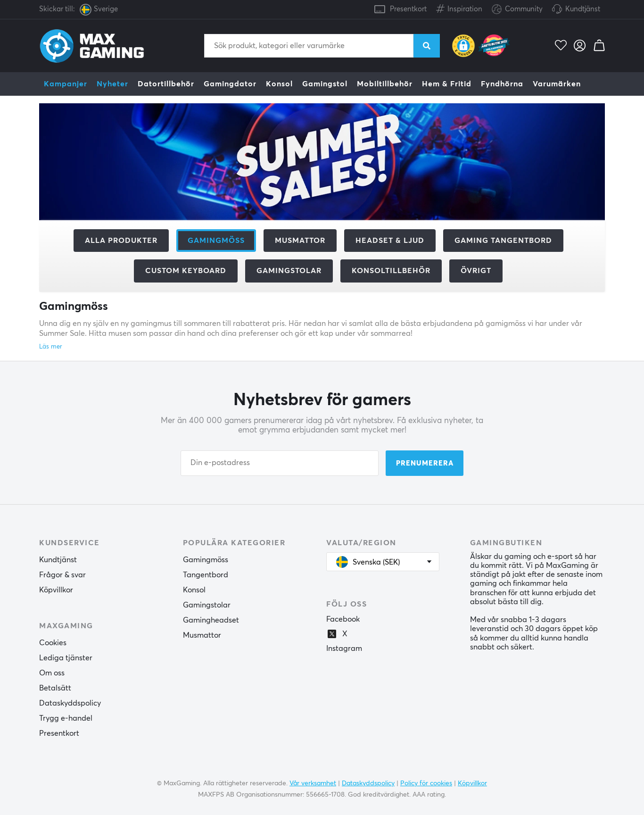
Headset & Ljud (390, 241)
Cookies (53, 643)
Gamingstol (325, 84)
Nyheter (112, 84)
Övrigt (476, 271)
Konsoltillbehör (391, 271)
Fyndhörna (502, 84)
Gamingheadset (211, 620)
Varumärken (557, 84)
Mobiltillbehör (385, 84)
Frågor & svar (62, 575)
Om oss (52, 673)
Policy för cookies (426, 783)
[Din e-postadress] (280, 463)
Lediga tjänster (66, 658)
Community (517, 10)
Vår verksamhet (313, 783)
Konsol (279, 84)
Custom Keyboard (186, 271)
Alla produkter (121, 241)
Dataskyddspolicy (70, 703)
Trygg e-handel (66, 718)
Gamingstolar (289, 271)
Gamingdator (230, 84)
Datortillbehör (166, 84)
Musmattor (300, 241)
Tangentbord (206, 575)
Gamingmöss (206, 560)
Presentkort (408, 9)
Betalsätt (55, 688)
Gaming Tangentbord (503, 241)
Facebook (343, 619)
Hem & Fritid (447, 84)
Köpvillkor (56, 590)
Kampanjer (66, 84)
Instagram (344, 649)
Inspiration (459, 7)
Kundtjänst (583, 9)
